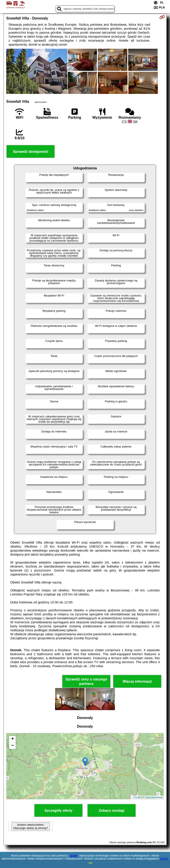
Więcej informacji (137, 681)
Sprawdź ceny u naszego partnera (86, 681)
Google (74, 856)
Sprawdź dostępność (31, 152)
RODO (164, 859)
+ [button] (13, 739)
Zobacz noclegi (112, 811)
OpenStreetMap (154, 797)
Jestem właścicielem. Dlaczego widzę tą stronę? (31, 826)
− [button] (13, 746)
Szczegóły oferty (58, 811)
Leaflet (137, 797)
